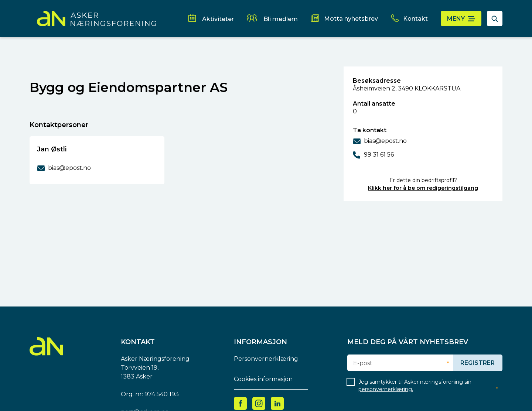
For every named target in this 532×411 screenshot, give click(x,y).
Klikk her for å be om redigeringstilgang (423, 188)
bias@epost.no (385, 141)
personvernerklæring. (386, 389)
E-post (363, 363)
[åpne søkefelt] (495, 18)
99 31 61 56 (379, 155)
